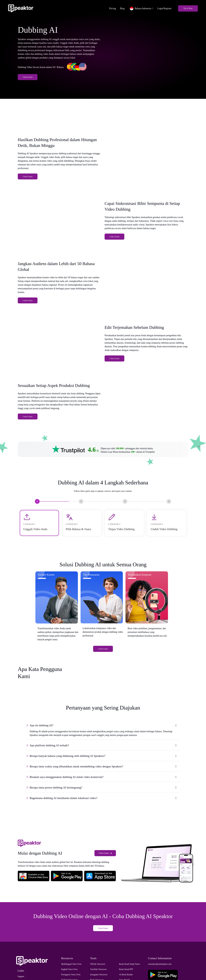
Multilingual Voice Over (71, 972)
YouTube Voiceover (98, 977)
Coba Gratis (28, 80)
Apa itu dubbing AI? (41, 733)
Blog (118, 8)
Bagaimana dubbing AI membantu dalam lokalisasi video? (63, 806)
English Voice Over (69, 977)
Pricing (109, 8)
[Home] (25, 8)
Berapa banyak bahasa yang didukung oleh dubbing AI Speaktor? (67, 764)
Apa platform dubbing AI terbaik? (49, 753)
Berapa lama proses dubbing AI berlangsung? (56, 795)
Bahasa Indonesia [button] (137, 8)
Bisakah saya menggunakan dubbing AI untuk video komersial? (67, 785)
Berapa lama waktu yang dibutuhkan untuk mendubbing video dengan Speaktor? (76, 774)
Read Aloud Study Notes (130, 972)
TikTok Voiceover (98, 972)
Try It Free (184, 8)
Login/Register (160, 8)
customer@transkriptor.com (160, 972)
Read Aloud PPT (126, 977)
